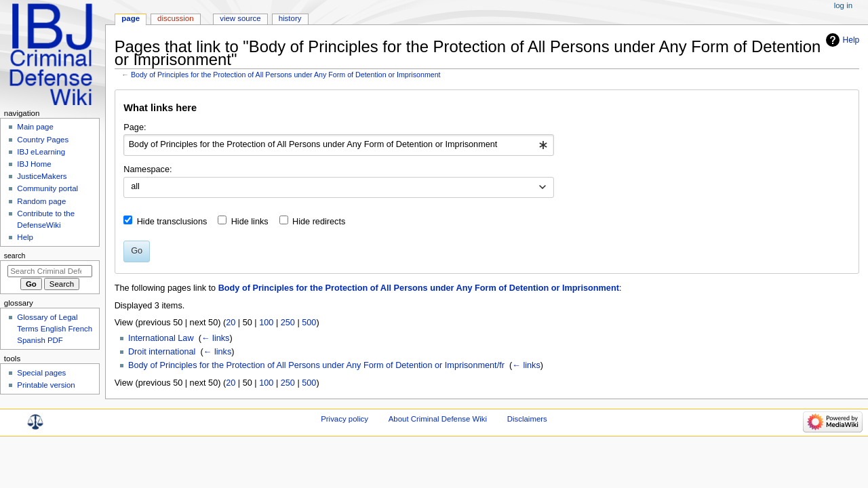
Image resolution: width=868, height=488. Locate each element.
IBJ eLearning (41, 152)
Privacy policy (344, 419)
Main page (35, 127)
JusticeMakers (42, 176)
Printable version (46, 385)
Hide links (250, 222)
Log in (843, 5)
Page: (135, 127)
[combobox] (339, 145)
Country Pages (43, 140)
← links (216, 338)
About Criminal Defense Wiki (438, 419)
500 (309, 323)
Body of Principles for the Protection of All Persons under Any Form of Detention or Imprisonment (286, 75)
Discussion (175, 18)
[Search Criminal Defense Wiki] (50, 271)
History (290, 18)
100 (266, 323)
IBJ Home (34, 164)
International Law (161, 338)
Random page (41, 201)
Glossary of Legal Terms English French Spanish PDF (55, 329)
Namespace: (147, 169)
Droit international (162, 352)
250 (288, 323)
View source (240, 18)
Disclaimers (527, 419)
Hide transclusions (172, 222)
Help (851, 40)
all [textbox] (135, 186)
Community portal (47, 188)
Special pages (41, 373)
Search (15, 256)
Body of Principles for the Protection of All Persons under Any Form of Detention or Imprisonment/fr (316, 365)
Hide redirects (319, 222)
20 (231, 323)
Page (131, 18)
